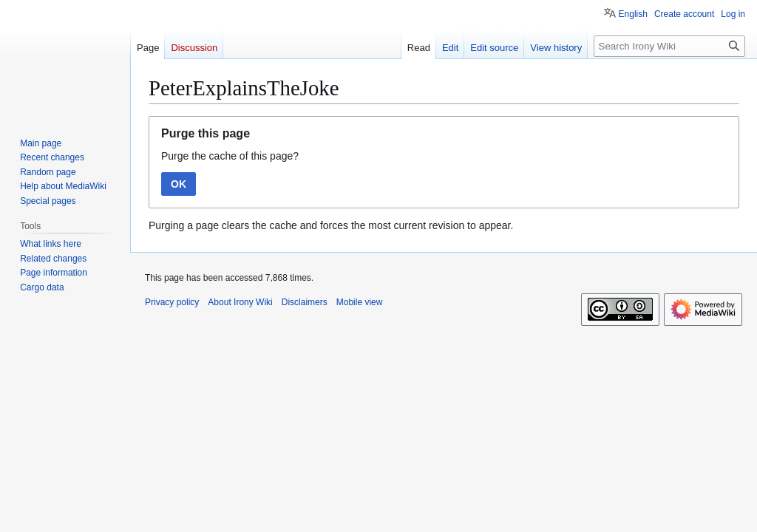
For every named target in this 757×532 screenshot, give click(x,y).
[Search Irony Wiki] (669, 46)
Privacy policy (172, 302)
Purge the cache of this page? (230, 156)
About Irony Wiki (240, 302)
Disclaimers (305, 302)
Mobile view (360, 302)
